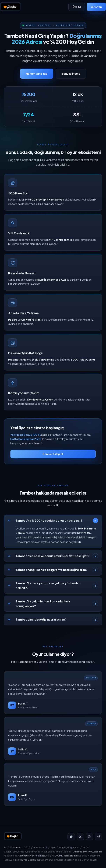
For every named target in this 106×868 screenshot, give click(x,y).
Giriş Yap (96, 7)
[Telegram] (98, 837)
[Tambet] (10, 7)
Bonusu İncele (71, 74)
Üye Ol (77, 7)
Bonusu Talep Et (53, 457)
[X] (80, 837)
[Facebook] (71, 837)
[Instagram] (89, 837)
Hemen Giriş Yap (37, 74)
